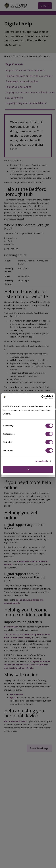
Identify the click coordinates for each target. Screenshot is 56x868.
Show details (42, 461)
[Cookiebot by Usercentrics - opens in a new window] (41, 397)
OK (28, 469)
